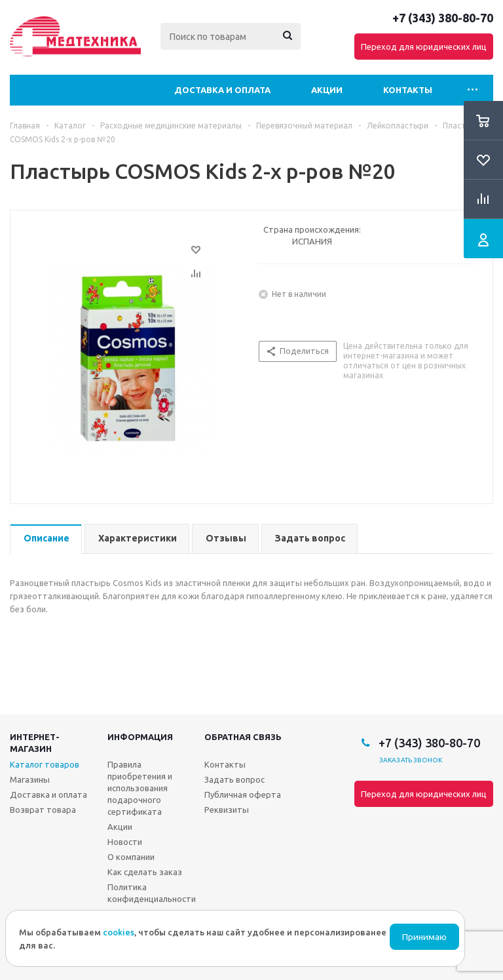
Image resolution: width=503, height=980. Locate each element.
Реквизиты (227, 810)
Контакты (408, 90)
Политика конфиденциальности (152, 893)
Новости (125, 842)
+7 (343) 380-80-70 (443, 18)
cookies (119, 932)
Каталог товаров (45, 764)
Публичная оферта (243, 794)
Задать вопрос (234, 779)
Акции (327, 90)
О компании (131, 857)
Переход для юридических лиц (424, 47)
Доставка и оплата (222, 90)
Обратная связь (243, 737)
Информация (140, 737)
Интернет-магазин (35, 743)
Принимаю (424, 937)
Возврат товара (43, 810)
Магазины (30, 779)
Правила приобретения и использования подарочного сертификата (140, 788)
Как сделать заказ (145, 872)
